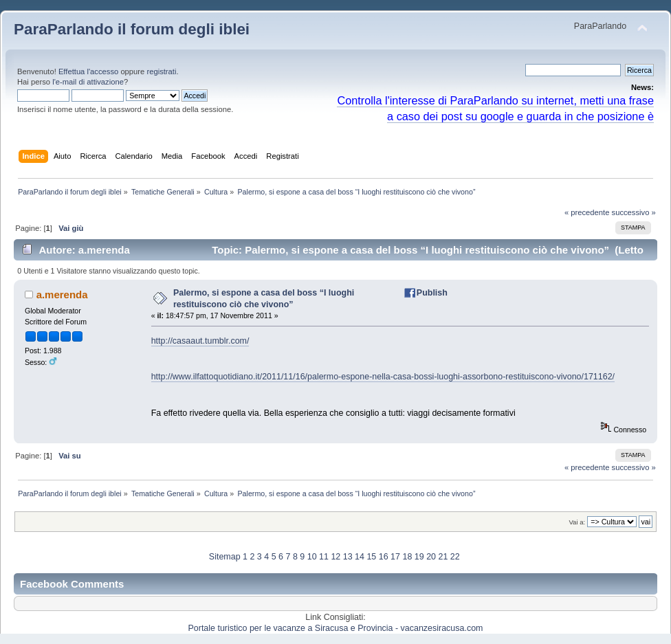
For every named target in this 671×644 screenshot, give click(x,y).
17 (395, 557)
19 (419, 557)
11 (324, 557)
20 (431, 557)
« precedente (587, 212)
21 (443, 557)
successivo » (634, 212)
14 (360, 557)
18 (407, 557)
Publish (432, 293)
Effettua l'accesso (88, 71)
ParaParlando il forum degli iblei (132, 29)
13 (348, 557)
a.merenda (62, 295)
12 (335, 557)
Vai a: (577, 522)
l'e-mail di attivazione (88, 82)
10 (312, 557)
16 (384, 557)
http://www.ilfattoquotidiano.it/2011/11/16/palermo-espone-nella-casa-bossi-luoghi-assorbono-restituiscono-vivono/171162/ (383, 377)
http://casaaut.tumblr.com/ (200, 341)
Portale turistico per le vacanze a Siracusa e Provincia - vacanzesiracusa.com (336, 628)
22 (455, 557)
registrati (161, 71)
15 (371, 557)
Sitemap (225, 557)
